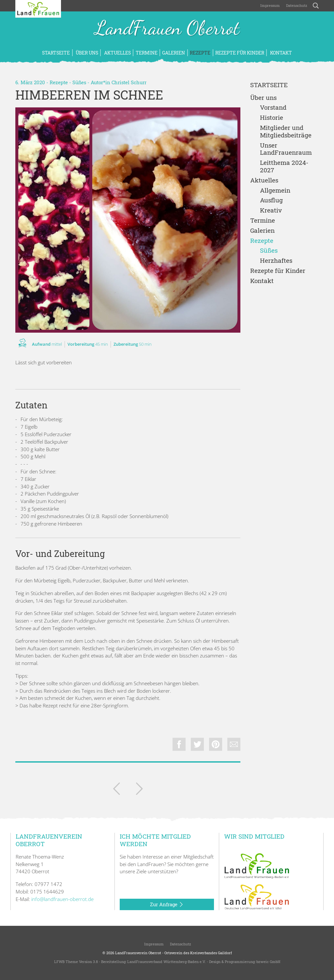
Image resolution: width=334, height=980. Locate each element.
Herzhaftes (276, 261)
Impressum (270, 5)
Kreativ (271, 210)
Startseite (56, 53)
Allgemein (275, 190)
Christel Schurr (129, 82)
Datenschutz (296, 5)
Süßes (79, 82)
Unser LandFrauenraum (286, 149)
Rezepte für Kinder (240, 53)
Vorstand (273, 108)
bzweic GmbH (268, 962)
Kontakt (281, 53)
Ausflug (271, 200)
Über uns (86, 53)
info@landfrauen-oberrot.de (62, 899)
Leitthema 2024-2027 (284, 166)
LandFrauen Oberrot (167, 29)
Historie (272, 118)
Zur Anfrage (167, 905)
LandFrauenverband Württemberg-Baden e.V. (167, 962)
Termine (147, 53)
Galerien (174, 53)
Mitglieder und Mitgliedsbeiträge (286, 132)
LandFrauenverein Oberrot (138, 953)
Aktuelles (117, 53)
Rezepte (200, 53)
